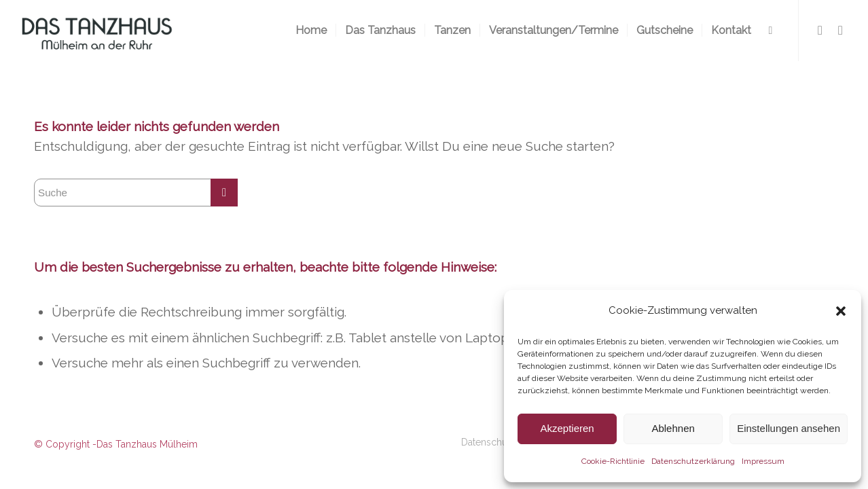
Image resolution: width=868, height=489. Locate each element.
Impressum (763, 461)
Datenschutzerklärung (693, 461)
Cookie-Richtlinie (613, 461)
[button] (841, 311)
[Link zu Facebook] (820, 30)
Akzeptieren (567, 428)
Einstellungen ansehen (789, 428)
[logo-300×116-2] (97, 31)
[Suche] (771, 31)
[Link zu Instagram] (840, 30)
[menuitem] (311, 31)
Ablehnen (673, 428)
